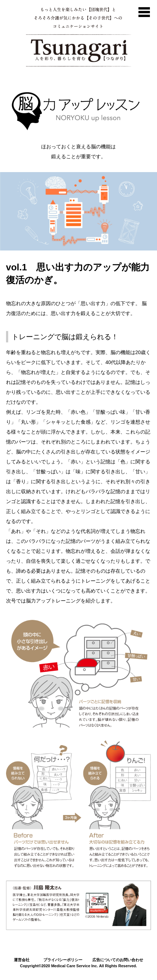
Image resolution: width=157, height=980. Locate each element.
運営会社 (22, 960)
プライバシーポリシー (63, 960)
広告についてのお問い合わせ (118, 960)
